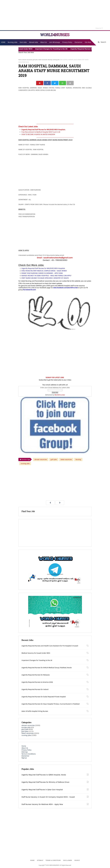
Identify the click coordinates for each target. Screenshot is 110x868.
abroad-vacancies (27, 60)
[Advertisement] (55, 15)
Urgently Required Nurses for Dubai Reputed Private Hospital (44, 697)
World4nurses (60, 395)
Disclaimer (78, 42)
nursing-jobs (56, 60)
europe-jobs (26, 728)
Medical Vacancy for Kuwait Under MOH (19, 49)
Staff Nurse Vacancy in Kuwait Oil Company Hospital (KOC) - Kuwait (48, 797)
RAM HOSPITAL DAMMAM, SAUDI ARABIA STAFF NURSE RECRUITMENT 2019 (54, 71)
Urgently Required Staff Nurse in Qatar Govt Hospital (42, 790)
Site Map (88, 42)
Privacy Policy (26, 750)
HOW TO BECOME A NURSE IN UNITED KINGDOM (38, 135)
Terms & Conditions (29, 754)
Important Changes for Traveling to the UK (53, 49)
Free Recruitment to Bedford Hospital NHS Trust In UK (41, 132)
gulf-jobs (35, 60)
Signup (24, 758)
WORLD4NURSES (55, 35)
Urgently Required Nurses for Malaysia (36, 675)
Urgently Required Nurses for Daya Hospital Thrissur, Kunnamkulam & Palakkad (51, 704)
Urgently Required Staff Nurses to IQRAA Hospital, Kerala (44, 775)
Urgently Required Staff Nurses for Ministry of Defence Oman (45, 782)
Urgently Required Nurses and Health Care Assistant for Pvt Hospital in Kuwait (50, 646)
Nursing (50, 60)
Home (20, 60)
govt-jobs (25, 730)
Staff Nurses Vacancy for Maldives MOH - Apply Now (42, 805)
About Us (25, 748)
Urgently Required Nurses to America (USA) (37, 682)
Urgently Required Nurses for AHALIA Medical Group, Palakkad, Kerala (47, 668)
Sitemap (25, 752)
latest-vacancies (43, 60)
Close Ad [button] (99, 28)
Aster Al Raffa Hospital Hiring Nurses (35, 711)
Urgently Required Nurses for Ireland (35, 690)
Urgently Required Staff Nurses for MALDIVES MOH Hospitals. (43, 130)
